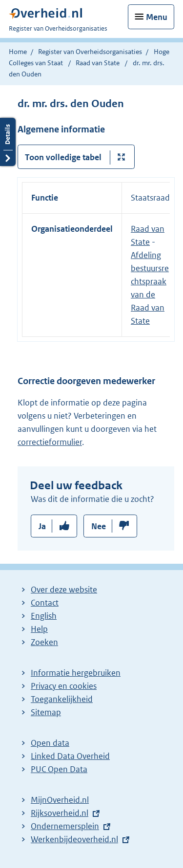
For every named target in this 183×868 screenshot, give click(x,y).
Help (39, 629)
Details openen (8, 142)
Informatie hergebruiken (76, 673)
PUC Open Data (59, 769)
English (44, 616)
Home (18, 52)
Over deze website (64, 590)
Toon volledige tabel (63, 157)
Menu (157, 17)
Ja (42, 526)
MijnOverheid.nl (60, 800)
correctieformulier (50, 442)
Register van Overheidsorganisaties (90, 52)
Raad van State (98, 63)
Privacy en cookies (64, 686)
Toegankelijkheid (62, 699)
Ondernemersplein (65, 826)
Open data (50, 743)
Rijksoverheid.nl (60, 813)
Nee (99, 526)
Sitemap (46, 712)
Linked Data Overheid (70, 756)
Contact (45, 603)
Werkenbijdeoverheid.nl (74, 839)
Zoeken (44, 642)
